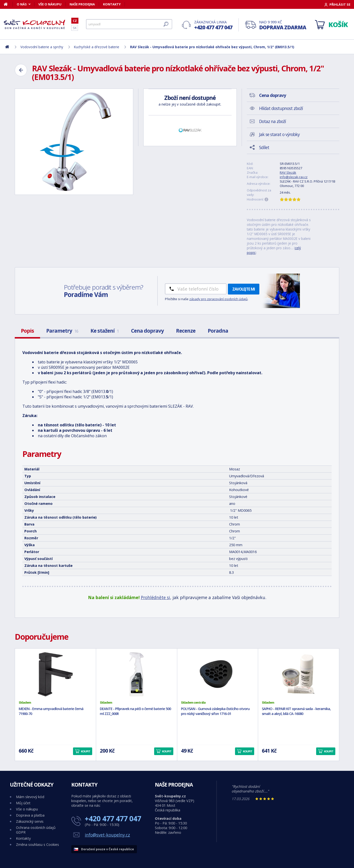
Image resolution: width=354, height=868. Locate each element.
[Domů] (8, 4)
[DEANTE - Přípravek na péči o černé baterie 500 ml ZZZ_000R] (137, 674)
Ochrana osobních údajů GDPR (36, 830)
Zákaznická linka (213, 25)
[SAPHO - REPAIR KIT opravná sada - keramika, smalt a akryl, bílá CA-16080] (299, 674)
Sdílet (264, 147)
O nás (22, 4)
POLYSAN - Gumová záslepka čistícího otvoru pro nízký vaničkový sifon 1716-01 (215, 711)
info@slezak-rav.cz (294, 177)
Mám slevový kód (30, 797)
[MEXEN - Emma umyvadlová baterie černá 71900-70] (55, 674)
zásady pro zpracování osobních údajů (218, 299)
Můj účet (23, 803)
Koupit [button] (86, 751)
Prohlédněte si (155, 597)
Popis (27, 331)
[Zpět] (21, 70)
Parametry (62, 331)
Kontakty (112, 4)
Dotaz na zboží (273, 121)
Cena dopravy (147, 331)
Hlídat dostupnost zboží (281, 108)
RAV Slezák (288, 172)
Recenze (186, 331)
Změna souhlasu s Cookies (37, 845)
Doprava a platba (30, 815)
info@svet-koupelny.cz (107, 835)
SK (75, 28)
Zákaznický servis (30, 821)
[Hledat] (129, 24)
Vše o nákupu (50, 4)
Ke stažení (105, 331)
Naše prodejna (82, 4)
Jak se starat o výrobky (279, 134)
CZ (75, 21)
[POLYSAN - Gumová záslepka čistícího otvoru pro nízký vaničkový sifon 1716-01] (218, 674)
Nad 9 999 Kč (283, 25)
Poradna (218, 331)
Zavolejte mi (244, 289)
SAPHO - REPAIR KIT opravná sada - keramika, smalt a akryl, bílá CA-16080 (296, 711)
